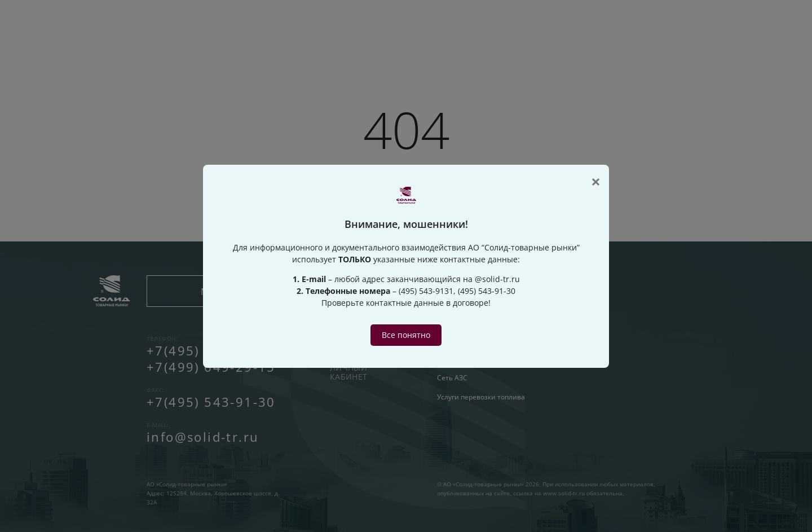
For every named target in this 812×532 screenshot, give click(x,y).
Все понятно (406, 335)
